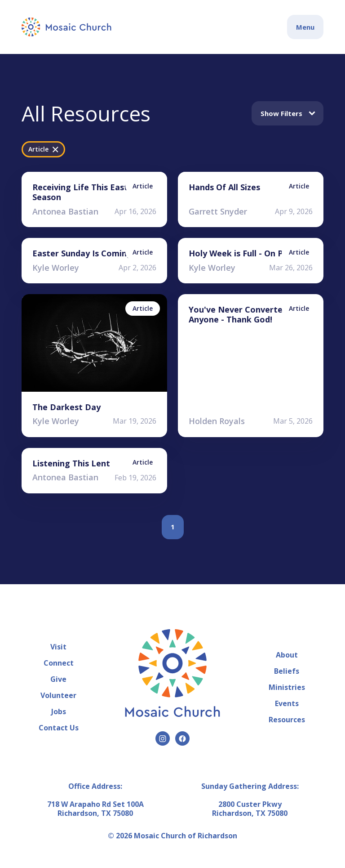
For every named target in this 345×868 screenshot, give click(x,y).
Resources (287, 720)
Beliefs (287, 671)
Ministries (287, 687)
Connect (59, 663)
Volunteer (58, 695)
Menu (305, 27)
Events (287, 703)
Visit (58, 647)
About (287, 655)
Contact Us (59, 728)
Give (58, 679)
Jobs (59, 711)
